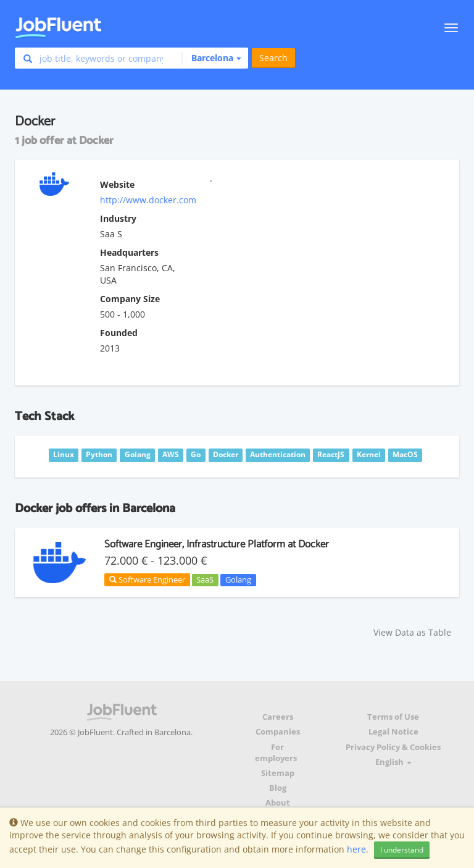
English (393, 762)
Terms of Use (393, 717)
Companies (278, 732)
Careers (278, 717)
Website (117, 184)
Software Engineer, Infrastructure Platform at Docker (217, 544)
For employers (276, 753)
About (278, 803)
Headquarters (129, 252)
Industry (118, 218)
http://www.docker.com (148, 200)
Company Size (130, 299)
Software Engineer (147, 579)
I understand (402, 850)
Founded (119, 333)
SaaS (205, 579)
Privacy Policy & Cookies (393, 747)
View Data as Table (412, 632)
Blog (278, 788)
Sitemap (278, 773)
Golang (238, 579)
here (356, 849)
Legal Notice (393, 732)
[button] (211, 58)
